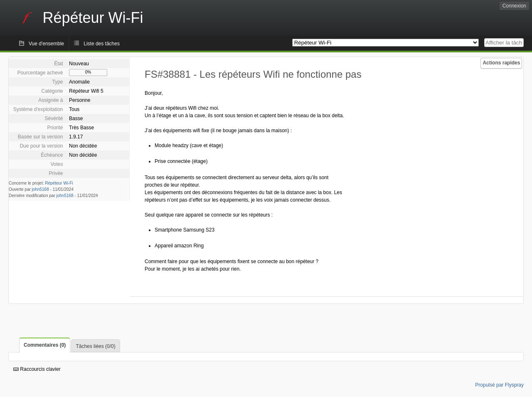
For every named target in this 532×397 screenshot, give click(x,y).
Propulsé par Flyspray (499, 385)
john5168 (41, 189)
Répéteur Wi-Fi (59, 183)
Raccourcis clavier (37, 369)
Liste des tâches (102, 44)
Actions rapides (501, 63)
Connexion (514, 6)
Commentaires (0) (45, 345)
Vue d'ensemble (46, 44)
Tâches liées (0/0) (95, 346)
